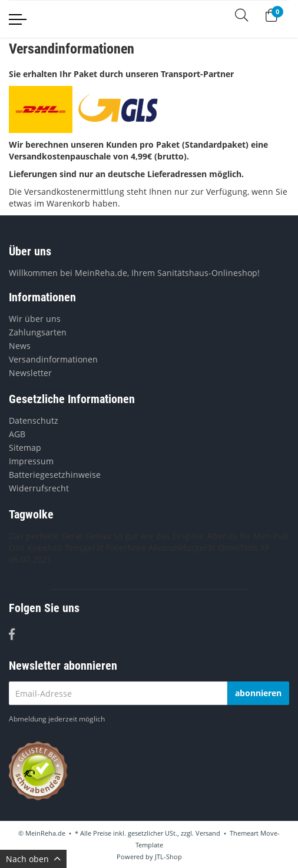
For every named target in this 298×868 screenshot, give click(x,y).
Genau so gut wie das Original (145, 536)
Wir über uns (35, 319)
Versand (208, 833)
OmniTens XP (244, 548)
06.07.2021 (30, 559)
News (20, 346)
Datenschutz (34, 420)
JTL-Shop (168, 857)
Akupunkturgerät (182, 548)
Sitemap (25, 448)
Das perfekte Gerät (46, 536)
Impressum (31, 461)
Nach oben (33, 859)
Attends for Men (239, 536)
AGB (17, 434)
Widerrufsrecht (39, 488)
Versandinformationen (53, 359)
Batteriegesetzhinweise (55, 475)
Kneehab (45, 548)
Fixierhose (126, 548)
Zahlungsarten (38, 332)
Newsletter (30, 373)
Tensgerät (84, 548)
